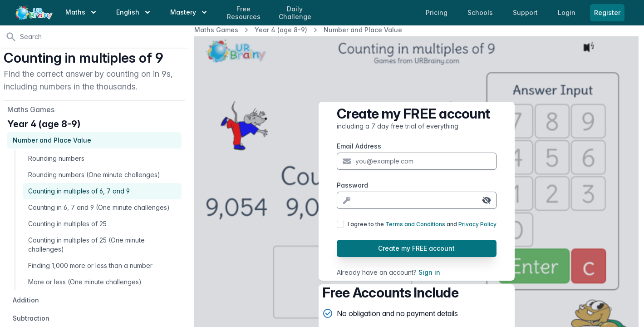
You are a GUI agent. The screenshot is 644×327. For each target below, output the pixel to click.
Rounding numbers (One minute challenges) (94, 175)
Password (352, 185)
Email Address (359, 146)
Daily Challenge (295, 13)
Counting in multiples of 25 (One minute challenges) (86, 245)
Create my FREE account (416, 248)
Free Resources (244, 13)
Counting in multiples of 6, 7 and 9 (79, 191)
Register (607, 12)
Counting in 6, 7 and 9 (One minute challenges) (99, 207)
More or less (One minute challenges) (85, 282)
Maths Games (216, 30)
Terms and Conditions (415, 224)
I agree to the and (422, 224)
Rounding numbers (56, 158)
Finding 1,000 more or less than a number (90, 265)
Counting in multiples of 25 (67, 224)
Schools (481, 12)
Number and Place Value (363, 30)
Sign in (429, 272)
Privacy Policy (477, 224)
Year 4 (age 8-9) (281, 30)
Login (568, 12)
